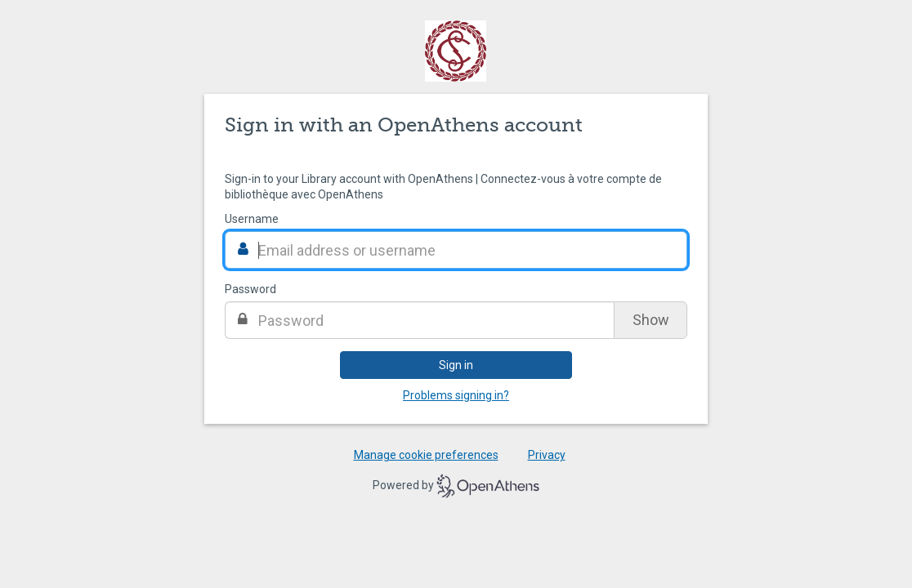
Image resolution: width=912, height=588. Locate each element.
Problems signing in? (456, 395)
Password (250, 289)
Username (252, 219)
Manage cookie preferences (426, 455)
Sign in (456, 365)
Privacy (547, 455)
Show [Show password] (651, 320)
